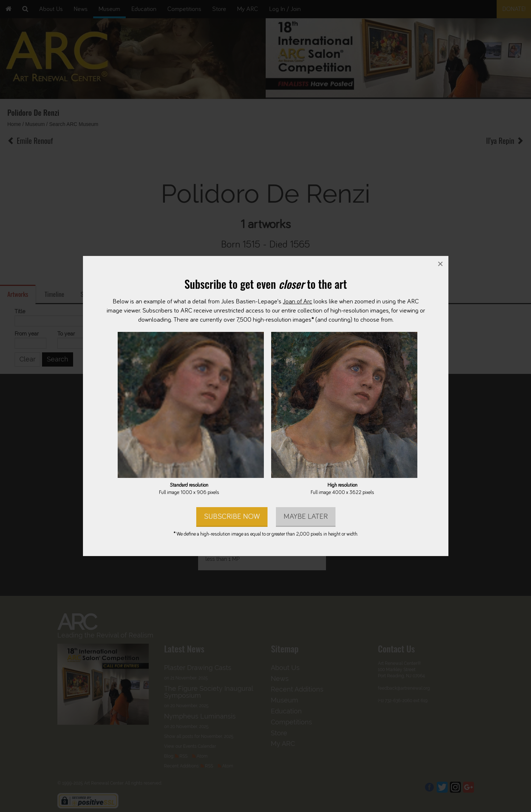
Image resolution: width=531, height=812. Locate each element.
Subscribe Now (232, 516)
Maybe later (305, 516)
